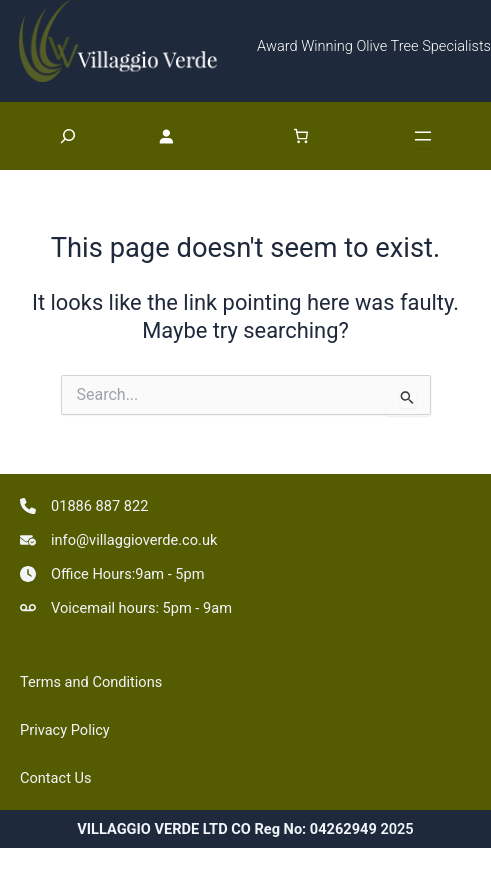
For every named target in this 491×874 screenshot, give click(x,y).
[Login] (186, 136)
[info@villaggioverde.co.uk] (118, 540)
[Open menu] (423, 136)
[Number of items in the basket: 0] (301, 136)
